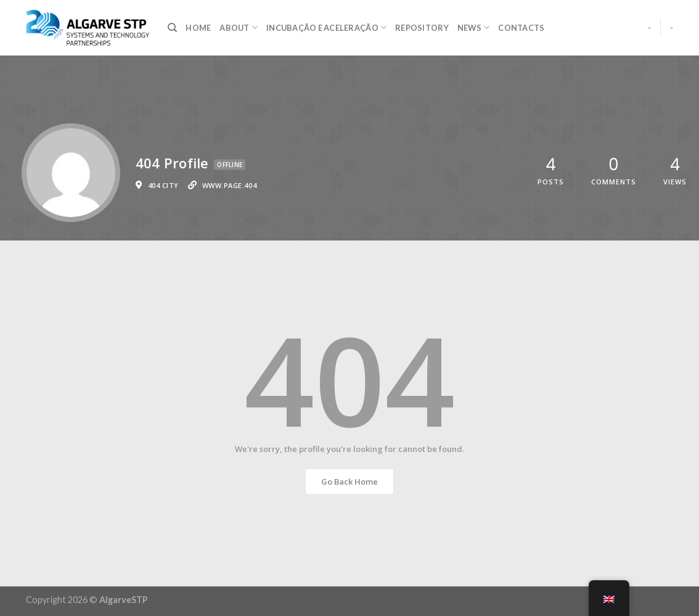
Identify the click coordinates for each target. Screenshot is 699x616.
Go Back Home (349, 482)
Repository (422, 28)
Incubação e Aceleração (326, 27)
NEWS (473, 27)
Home (198, 28)
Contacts (521, 28)
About (239, 27)
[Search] (172, 28)
